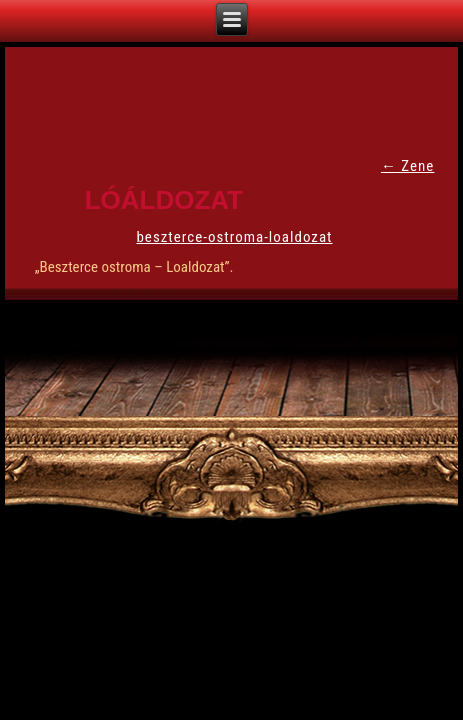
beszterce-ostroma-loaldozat (234, 237)
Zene (407, 166)
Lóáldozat (164, 200)
